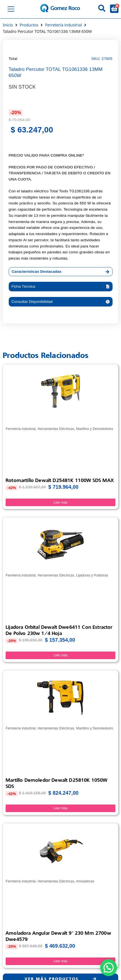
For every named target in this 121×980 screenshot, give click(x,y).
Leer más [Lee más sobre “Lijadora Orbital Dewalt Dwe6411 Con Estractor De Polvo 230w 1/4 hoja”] (60, 655)
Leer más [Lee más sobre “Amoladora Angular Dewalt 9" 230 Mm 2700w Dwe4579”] (60, 961)
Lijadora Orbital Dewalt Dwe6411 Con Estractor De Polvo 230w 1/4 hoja (59, 630)
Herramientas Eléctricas (56, 429)
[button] (61, 287)
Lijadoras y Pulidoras (92, 575)
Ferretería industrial (63, 25)
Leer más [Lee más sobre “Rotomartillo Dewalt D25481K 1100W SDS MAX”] (60, 503)
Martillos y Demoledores (95, 429)
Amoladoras (85, 881)
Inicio (8, 25)
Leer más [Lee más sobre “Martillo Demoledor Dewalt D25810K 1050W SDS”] (60, 808)
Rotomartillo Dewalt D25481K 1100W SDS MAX (60, 480)
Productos (29, 25)
